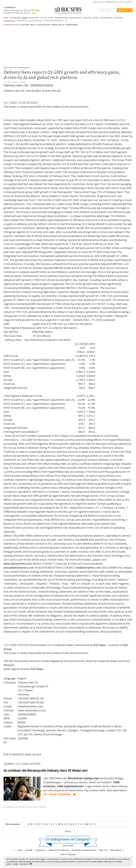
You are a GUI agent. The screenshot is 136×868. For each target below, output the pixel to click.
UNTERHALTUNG (61, 18)
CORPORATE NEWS (9, 21)
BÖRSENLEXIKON (112, 2)
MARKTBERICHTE (22, 21)
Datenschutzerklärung (59, 850)
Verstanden (24, 864)
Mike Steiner (116, 850)
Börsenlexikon (13, 824)
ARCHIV (95, 2)
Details (16, 864)
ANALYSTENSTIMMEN (35, 21)
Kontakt (29, 850)
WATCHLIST (129, 2)
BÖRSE (25, 18)
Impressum (41, 850)
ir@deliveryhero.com (88, 568)
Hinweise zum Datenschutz (84, 850)
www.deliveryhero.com (18, 564)
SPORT (51, 18)
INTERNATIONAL (107, 18)
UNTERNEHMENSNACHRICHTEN (53, 21)
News (20, 850)
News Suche (123, 10)
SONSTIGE (119, 18)
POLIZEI (95, 18)
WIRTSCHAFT (34, 18)
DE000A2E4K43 (24, 68)
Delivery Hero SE (10, 68)
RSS (121, 2)
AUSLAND (87, 18)
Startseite (25, 25)
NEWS (6, 18)
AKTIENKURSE (15, 18)
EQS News (100, 645)
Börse (33, 25)
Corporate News (43, 25)
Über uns (103, 850)
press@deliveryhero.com (19, 568)
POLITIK (44, 18)
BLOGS (102, 2)
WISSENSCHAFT (76, 18)
